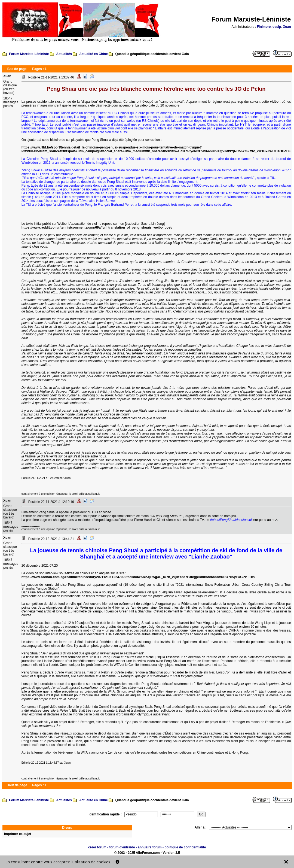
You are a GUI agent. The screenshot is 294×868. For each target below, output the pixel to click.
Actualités (64, 54)
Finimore (264, 27)
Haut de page (17, 785)
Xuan (287, 27)
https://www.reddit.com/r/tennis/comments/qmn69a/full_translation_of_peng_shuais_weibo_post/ (97, 227)
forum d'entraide (122, 847)
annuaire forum (150, 847)
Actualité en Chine (94, 54)
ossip (277, 27)
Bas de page (17, 69)
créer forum (97, 847)
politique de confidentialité (185, 847)
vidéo (275, 102)
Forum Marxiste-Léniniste (29, 54)
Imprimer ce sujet (18, 834)
